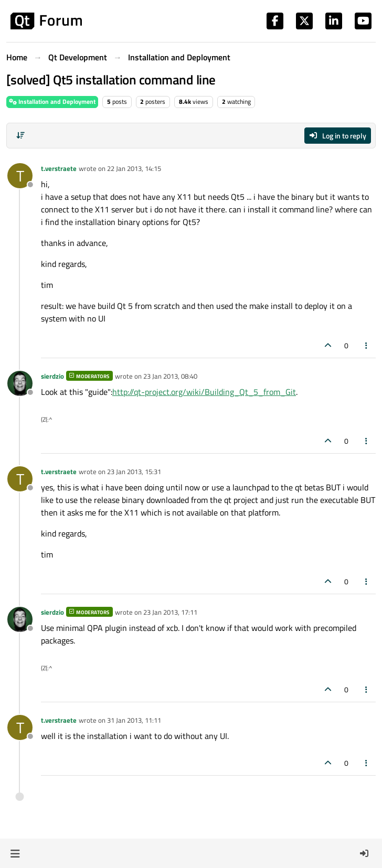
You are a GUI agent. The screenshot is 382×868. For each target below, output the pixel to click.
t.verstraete (59, 168)
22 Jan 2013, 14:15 (134, 168)
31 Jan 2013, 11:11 (134, 720)
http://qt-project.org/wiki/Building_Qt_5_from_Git (204, 392)
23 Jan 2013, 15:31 (134, 471)
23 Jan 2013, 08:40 (170, 376)
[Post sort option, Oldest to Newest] (20, 135)
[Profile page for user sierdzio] (20, 383)
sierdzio (52, 376)
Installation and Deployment (52, 101)
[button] (15, 853)
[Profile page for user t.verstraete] (20, 176)
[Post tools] (367, 345)
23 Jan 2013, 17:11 (170, 612)
